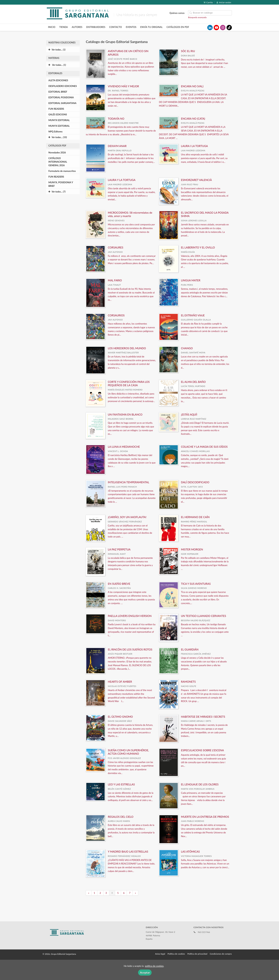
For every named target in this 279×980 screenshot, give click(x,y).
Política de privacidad (197, 954)
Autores (77, 27)
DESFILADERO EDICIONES (63, 86)
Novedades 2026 (57, 152)
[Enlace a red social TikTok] (229, 28)
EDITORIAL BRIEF (58, 92)
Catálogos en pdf (178, 27)
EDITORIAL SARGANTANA (62, 103)
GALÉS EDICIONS (58, 114)
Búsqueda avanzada (197, 17)
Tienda (64, 27)
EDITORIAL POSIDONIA (61, 97)
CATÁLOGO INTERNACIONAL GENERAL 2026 (58, 162)
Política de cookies (176, 954)
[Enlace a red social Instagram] (223, 28)
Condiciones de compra (221, 954)
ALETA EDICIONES (58, 80)
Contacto (116, 27)
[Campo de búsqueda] (210, 13)
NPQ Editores (55, 132)
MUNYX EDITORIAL (59, 120)
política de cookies (154, 966)
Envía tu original (152, 27)
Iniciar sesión (224, 2)
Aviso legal (160, 954)
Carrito (208, 2)
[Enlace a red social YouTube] (216, 28)
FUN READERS (56, 109)
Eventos (131, 27)
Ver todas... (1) (57, 65)
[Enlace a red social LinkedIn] (210, 28)
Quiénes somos (177, 13)
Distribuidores (96, 27)
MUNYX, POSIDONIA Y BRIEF (61, 184)
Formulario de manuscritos (62, 171)
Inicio (52, 27)
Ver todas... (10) (58, 137)
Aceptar (145, 972)
